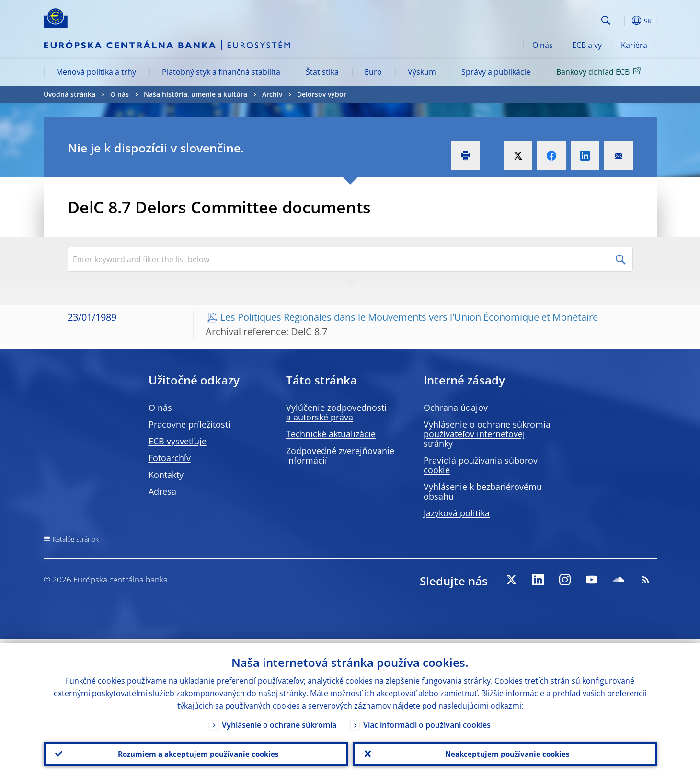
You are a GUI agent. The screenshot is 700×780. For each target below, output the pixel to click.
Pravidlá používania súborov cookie (481, 465)
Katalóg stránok (76, 539)
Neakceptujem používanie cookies (505, 752)
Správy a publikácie (496, 72)
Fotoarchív (170, 458)
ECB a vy (587, 45)
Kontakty (166, 475)
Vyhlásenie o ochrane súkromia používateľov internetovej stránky (487, 434)
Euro (373, 72)
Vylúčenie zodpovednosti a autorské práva (336, 412)
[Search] (550, 19)
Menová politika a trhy (96, 72)
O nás (543, 45)
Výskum (422, 72)
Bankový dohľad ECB (600, 71)
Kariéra (634, 45)
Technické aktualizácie (331, 434)
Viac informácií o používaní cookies (427, 721)
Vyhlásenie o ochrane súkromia (279, 721)
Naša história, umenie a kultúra (195, 94)
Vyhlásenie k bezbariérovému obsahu (483, 491)
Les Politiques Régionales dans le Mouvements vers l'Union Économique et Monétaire (409, 317)
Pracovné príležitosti (189, 424)
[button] (623, 21)
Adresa (162, 491)
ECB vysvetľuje (178, 441)
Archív (272, 94)
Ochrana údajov (456, 407)
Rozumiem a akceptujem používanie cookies (196, 752)
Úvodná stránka (69, 94)
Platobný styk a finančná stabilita (221, 72)
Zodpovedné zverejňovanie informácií (340, 455)
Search (606, 20)
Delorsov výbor (322, 94)
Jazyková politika (457, 513)
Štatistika (322, 72)
